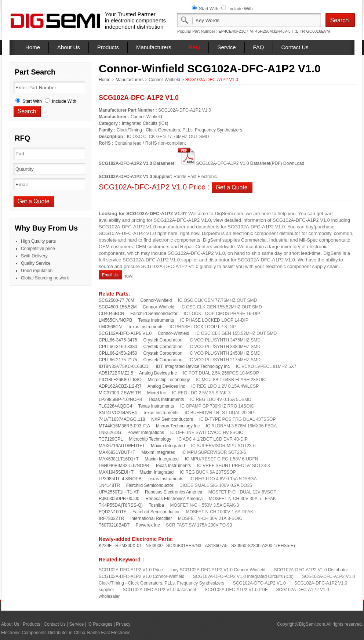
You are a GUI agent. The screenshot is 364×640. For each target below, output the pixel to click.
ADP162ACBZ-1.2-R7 (120, 386)
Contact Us (295, 47)
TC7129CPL (111, 439)
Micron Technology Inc (178, 426)
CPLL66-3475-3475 (118, 340)
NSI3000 (154, 546)
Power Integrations (146, 433)
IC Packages (100, 624)
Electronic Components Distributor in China (43, 633)
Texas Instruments (156, 320)
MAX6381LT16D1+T (119, 459)
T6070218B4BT (114, 525)
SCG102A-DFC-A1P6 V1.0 (125, 333)
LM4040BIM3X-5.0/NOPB (124, 466)
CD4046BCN (111, 314)
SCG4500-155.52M (118, 307)
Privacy (123, 624)
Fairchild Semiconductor (154, 314)
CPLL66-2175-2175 (118, 360)
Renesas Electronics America (174, 492)
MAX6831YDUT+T (117, 452)
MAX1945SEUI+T (116, 472)
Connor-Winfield (164, 80)
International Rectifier (151, 518)
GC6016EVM (318, 31)
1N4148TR (109, 485)
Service (226, 47)
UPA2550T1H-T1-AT (119, 492)
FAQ (259, 47)
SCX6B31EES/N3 (184, 546)
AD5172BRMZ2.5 (116, 373)
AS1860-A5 (216, 546)
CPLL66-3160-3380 (118, 347)
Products (108, 47)
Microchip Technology (169, 380)
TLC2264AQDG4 (115, 406)
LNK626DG (110, 433)
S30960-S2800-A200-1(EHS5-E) (263, 546)
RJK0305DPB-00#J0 (119, 499)
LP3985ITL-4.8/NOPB (120, 479)
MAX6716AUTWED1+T (122, 446)
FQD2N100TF (112, 512)
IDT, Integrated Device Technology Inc (193, 366)
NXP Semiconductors (172, 419)
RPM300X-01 (128, 546)
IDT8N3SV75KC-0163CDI (124, 366)
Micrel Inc (156, 393)
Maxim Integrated (168, 446)
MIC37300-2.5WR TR (120, 393)
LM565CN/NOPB (115, 320)
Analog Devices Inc (158, 373)
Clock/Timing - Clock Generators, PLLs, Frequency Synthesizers (179, 130)
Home (33, 47)
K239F (105, 546)
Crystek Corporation (163, 340)
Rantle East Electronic (109, 633)
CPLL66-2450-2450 (118, 353)
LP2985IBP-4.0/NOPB (121, 399)
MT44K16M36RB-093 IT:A (124, 426)
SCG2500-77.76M (117, 300)
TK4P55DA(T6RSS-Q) (121, 505)
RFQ (194, 47)
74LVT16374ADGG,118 (122, 419)
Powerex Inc (148, 525)
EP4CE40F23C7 (234, 31)
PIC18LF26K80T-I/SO (120, 380)
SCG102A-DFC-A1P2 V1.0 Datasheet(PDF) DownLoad (241, 163)
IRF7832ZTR (111, 518)
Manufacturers (154, 47)
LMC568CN (110, 327)
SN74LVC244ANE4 (118, 413)
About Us (69, 47)
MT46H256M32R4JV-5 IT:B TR (277, 31)
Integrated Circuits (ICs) (145, 123)
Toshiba (156, 505)
